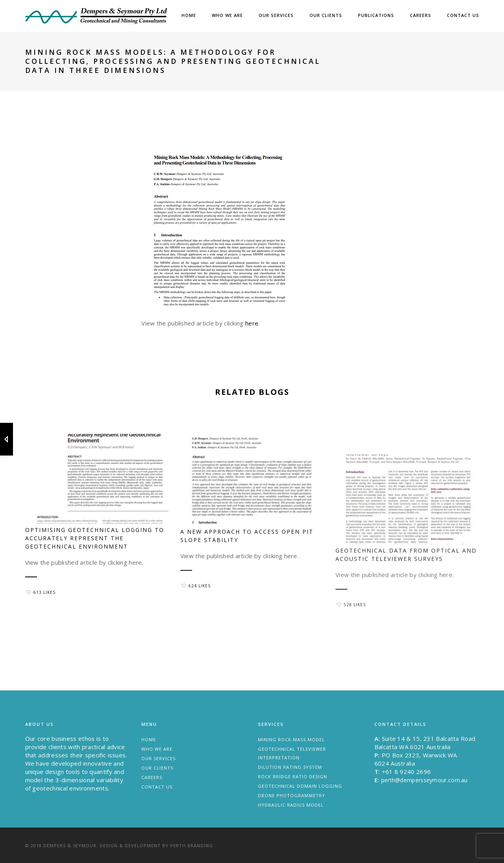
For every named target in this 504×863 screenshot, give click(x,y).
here (252, 323)
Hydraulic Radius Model (291, 805)
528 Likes (351, 640)
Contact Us (463, 15)
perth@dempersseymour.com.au (424, 780)
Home (189, 15)
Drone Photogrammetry (292, 795)
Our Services (276, 15)
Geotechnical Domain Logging (300, 786)
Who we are (227, 15)
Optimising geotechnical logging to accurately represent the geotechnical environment (95, 538)
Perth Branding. (192, 845)
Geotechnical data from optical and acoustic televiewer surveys (406, 590)
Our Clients (326, 15)
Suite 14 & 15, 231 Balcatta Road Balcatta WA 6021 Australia (425, 743)
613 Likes (41, 592)
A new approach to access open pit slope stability (247, 557)
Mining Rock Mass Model (291, 739)
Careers (421, 15)
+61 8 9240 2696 (407, 772)
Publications (376, 15)
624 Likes (196, 607)
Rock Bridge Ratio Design (293, 777)
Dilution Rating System (290, 767)
